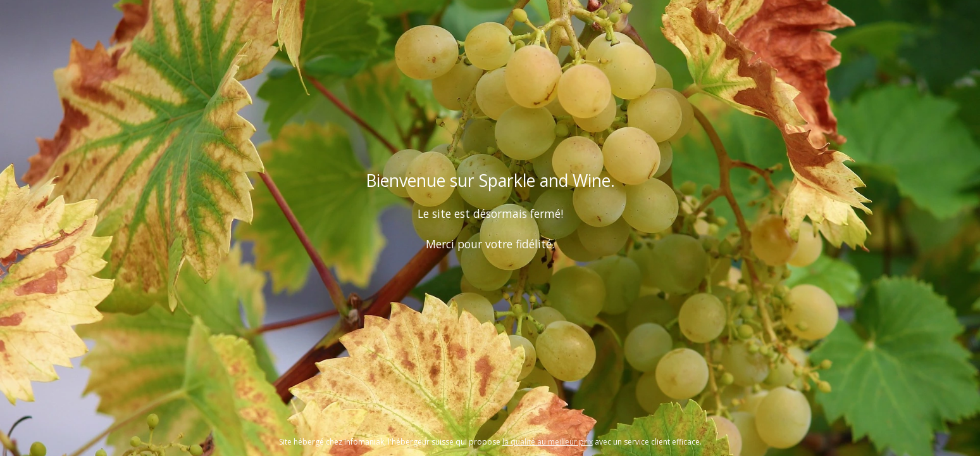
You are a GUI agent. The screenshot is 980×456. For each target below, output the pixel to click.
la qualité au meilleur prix (548, 442)
